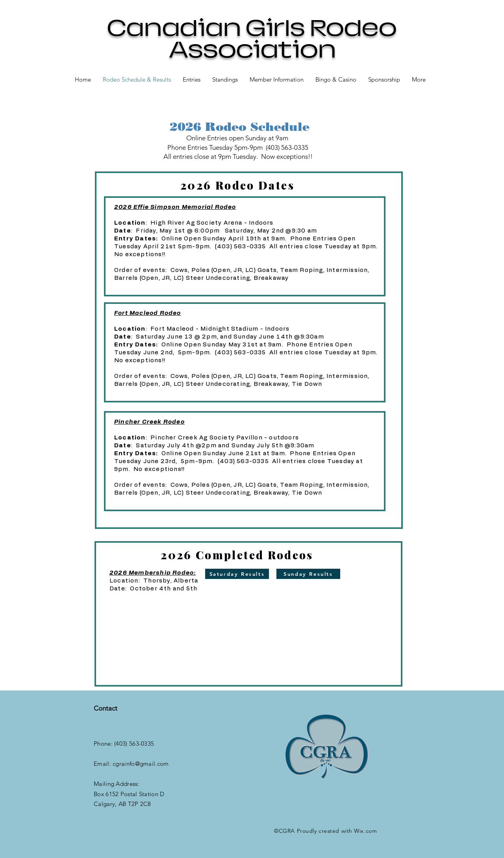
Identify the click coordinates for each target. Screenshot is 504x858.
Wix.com (365, 831)
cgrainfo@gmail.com (141, 764)
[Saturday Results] (237, 574)
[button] (225, 79)
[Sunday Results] (308, 574)
